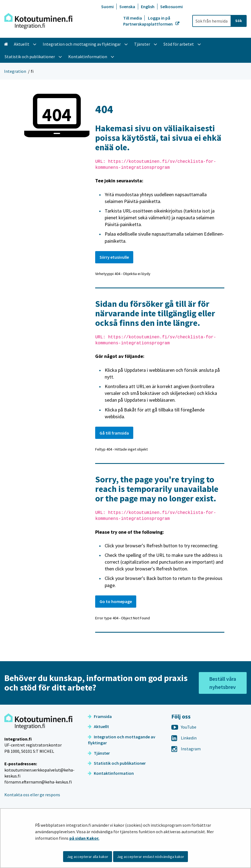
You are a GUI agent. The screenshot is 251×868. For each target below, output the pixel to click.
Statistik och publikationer (117, 763)
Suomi (107, 7)
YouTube (184, 727)
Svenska (127, 7)
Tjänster (99, 753)
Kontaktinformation (111, 773)
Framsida (100, 716)
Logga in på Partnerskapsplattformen (148, 21)
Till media (133, 18)
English (148, 7)
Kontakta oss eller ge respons (32, 795)
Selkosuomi (171, 7)
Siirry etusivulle (114, 257)
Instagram (186, 749)
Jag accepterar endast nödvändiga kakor (151, 857)
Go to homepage (116, 601)
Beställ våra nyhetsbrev (223, 683)
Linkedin (184, 738)
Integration (15, 71)
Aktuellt (98, 726)
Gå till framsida (114, 433)
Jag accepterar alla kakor (88, 857)
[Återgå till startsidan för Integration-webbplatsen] (38, 21)
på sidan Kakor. (84, 838)
